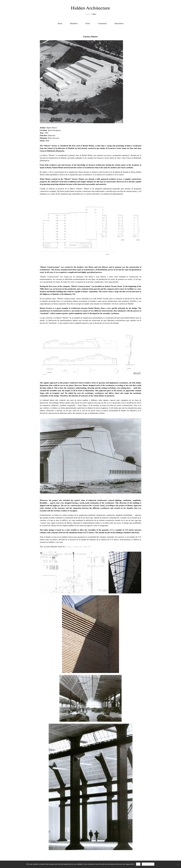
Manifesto (74, 23)
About (60, 23)
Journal (88, 14)
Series (88, 23)
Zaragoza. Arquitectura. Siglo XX (78, 547)
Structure (56, 138)
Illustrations (119, 23)
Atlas (94, 14)
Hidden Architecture (91, 8)
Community (102, 23)
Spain (50, 130)
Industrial (52, 135)
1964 (46, 133)
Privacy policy (148, 864)
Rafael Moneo (52, 128)
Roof (50, 138)
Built (47, 141)
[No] (178, 864)
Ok (138, 864)
